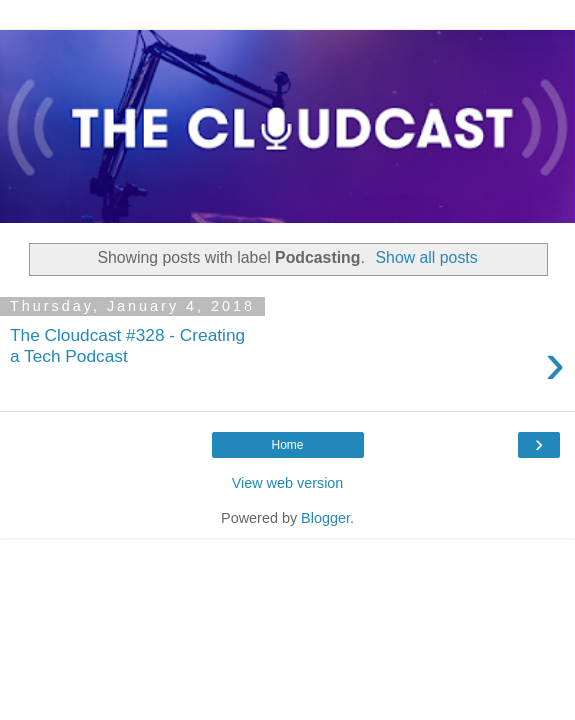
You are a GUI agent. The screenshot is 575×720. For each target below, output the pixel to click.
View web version (288, 483)
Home (287, 445)
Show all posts (427, 257)
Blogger (325, 518)
